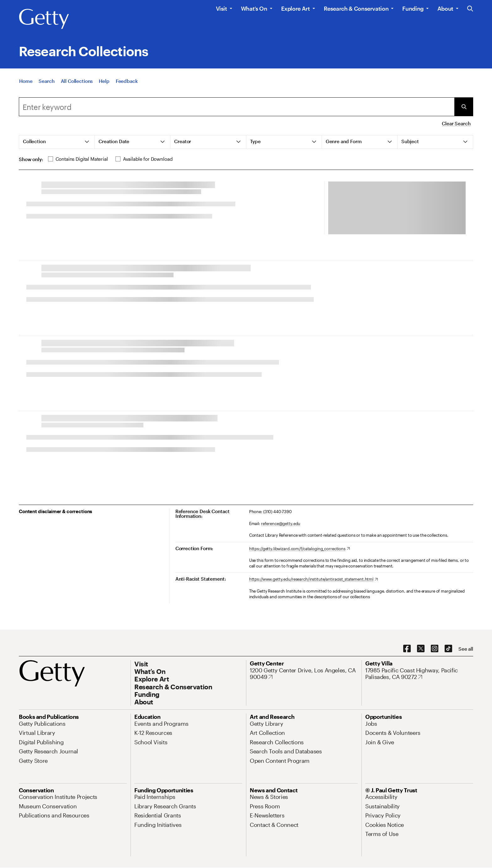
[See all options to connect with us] (466, 649)
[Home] (26, 83)
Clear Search (456, 123)
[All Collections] (77, 83)
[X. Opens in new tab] (421, 649)
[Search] (46, 83)
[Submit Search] (464, 107)
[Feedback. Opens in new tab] (127, 83)
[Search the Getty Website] (470, 9)
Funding (413, 8)
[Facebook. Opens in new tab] (407, 649)
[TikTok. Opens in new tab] (448, 649)
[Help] (104, 83)
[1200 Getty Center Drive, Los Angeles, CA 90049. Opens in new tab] (304, 674)
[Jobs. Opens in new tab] (371, 724)
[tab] (57, 142)
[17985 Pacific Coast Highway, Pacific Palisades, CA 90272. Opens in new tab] (419, 674)
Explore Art (296, 8)
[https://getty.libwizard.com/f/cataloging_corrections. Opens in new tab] (299, 549)
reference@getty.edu (281, 524)
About (445, 8)
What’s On (254, 8)
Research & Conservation (356, 8)
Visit (222, 8)
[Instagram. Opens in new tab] (435, 649)
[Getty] (44, 19)
